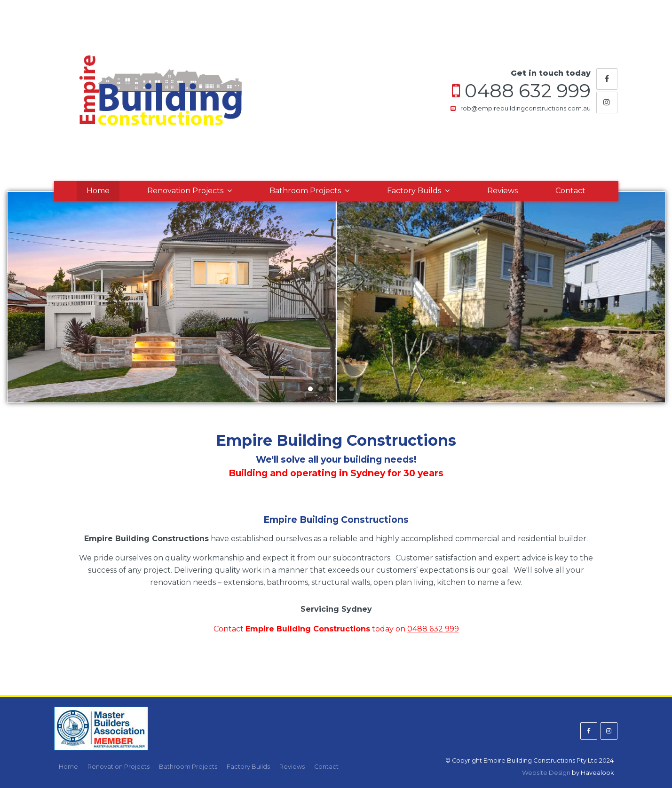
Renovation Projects (185, 191)
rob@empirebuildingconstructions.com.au (526, 108)
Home (98, 191)
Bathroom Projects (305, 191)
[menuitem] (68, 767)
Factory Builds (414, 191)
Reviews (502, 191)
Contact (570, 191)
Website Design (546, 773)
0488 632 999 (528, 91)
